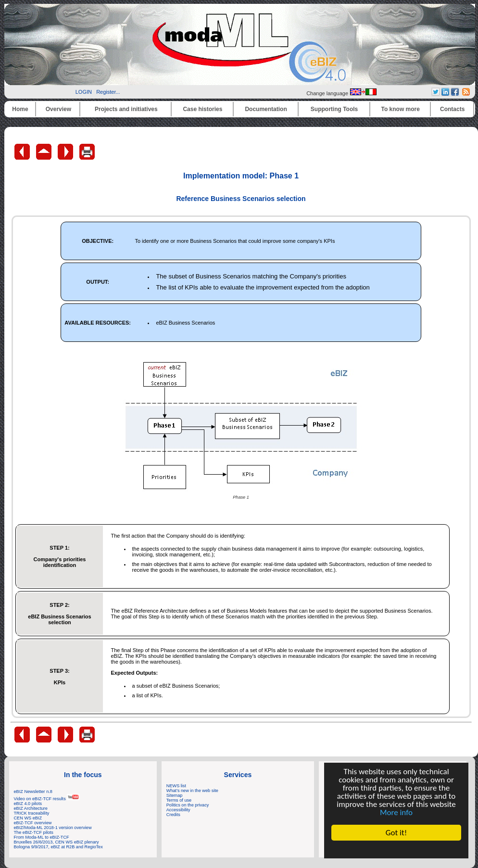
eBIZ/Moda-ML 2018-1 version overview (53, 828)
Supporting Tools (334, 109)
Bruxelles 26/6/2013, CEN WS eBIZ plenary (57, 842)
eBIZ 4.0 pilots (28, 804)
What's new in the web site (192, 791)
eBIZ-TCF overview (33, 823)
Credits (173, 815)
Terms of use (179, 800)
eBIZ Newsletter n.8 (33, 792)
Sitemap (175, 795)
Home (20, 109)
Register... (108, 92)
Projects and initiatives (126, 109)
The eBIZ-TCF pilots (34, 832)
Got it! (396, 833)
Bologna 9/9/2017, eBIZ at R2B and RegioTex (58, 847)
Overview (58, 109)
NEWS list (176, 786)
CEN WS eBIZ (28, 818)
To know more (401, 109)
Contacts (452, 109)
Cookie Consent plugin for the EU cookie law (396, 849)
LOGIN (84, 92)
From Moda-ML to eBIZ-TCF (42, 837)
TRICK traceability (32, 813)
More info (396, 812)
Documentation (266, 109)
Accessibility (178, 810)
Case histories (202, 109)
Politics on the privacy (188, 805)
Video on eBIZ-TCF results (47, 799)
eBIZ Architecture (31, 808)
